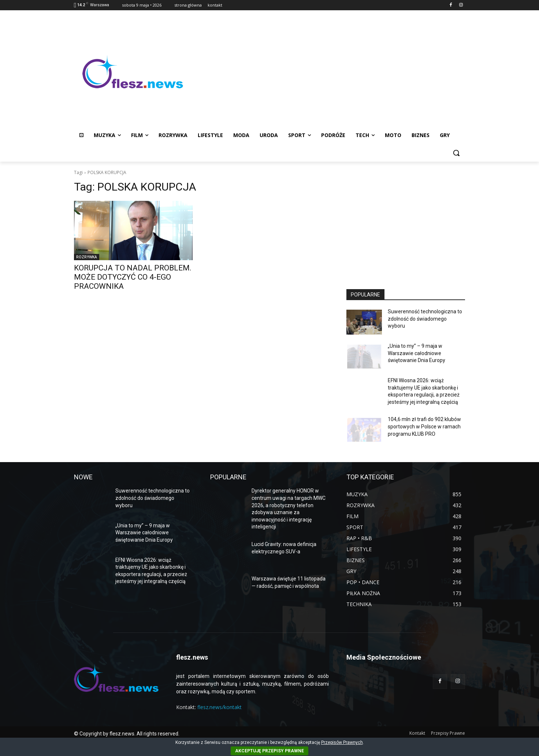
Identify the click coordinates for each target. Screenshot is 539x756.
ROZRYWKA (87, 257)
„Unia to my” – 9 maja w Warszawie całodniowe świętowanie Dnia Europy (417, 353)
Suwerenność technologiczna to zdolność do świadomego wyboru (425, 319)
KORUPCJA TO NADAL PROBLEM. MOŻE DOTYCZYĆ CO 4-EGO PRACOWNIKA (133, 277)
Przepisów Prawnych (342, 742)
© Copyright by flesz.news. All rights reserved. (127, 734)
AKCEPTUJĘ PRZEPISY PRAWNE (269, 751)
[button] (456, 153)
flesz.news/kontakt (220, 707)
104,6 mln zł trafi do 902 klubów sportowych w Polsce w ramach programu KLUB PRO (424, 426)
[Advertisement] (328, 72)
